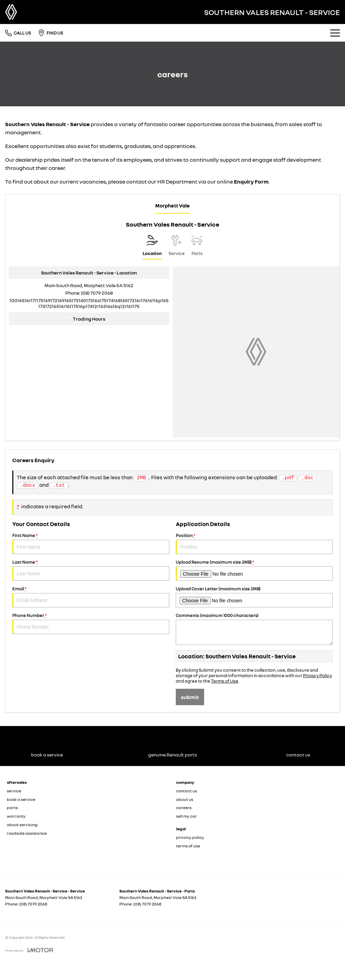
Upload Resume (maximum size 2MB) (254, 570)
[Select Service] (177, 247)
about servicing (22, 825)
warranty (16, 816)
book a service (21, 799)
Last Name (91, 570)
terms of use (188, 846)
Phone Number (91, 623)
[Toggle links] (29, 953)
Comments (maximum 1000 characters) (254, 629)
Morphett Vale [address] (172, 205)
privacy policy (190, 837)
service (14, 791)
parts (12, 808)
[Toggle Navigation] (335, 33)
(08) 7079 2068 (97, 293)
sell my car (187, 816)
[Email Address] (89, 303)
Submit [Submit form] (190, 697)
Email (91, 597)
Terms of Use (225, 681)
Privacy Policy (317, 675)
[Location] (152, 247)
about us (185, 799)
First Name (91, 543)
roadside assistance (27, 833)
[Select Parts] (197, 247)
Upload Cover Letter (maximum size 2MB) (254, 597)
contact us (187, 791)
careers (184, 808)
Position (254, 543)
